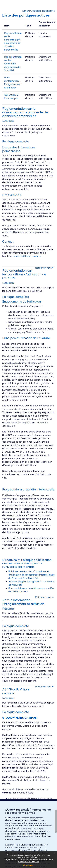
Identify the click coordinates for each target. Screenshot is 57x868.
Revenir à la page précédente (39, 11)
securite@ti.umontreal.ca (27, 256)
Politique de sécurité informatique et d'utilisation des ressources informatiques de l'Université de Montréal (31, 575)
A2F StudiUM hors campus (16, 691)
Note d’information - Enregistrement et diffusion (23, 602)
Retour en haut (44, 268)
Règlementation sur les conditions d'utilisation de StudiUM (13, 64)
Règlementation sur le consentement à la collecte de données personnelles (25, 112)
